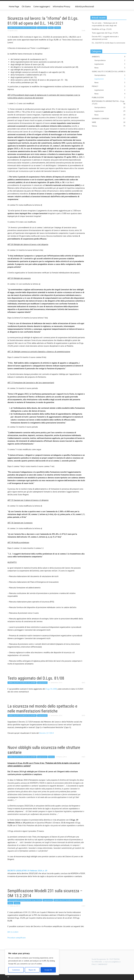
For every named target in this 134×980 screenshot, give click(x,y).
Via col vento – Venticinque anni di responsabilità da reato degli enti (105, 24)
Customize (16, 970)
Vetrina (58, 28)
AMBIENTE (109, 57)
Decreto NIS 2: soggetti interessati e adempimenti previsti (105, 38)
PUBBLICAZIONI (109, 98)
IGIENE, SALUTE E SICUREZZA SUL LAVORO (22, 28)
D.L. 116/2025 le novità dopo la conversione (109, 43)
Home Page (14, 6)
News (51, 28)
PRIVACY (109, 86)
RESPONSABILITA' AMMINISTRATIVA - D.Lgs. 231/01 (25, 900)
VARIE (109, 122)
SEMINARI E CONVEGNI (109, 119)
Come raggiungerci (42, 6)
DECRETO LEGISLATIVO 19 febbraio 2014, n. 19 (27, 871)
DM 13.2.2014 (13, 932)
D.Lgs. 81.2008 (51, 689)
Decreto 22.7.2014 (46, 733)
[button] (124, 6)
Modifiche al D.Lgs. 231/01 (102, 29)
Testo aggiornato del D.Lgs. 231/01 (105, 33)
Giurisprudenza (110, 60)
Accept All (48, 970)
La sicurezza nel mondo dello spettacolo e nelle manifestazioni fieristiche (42, 709)
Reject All (32, 970)
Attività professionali (85, 6)
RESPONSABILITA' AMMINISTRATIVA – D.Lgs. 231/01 (109, 103)
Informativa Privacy (62, 8)
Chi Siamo (26, 6)
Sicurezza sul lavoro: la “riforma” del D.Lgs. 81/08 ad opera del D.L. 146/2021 (43, 21)
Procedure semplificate (17, 938)
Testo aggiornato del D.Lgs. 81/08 (36, 678)
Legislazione (42, 28)
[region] (32, 962)
